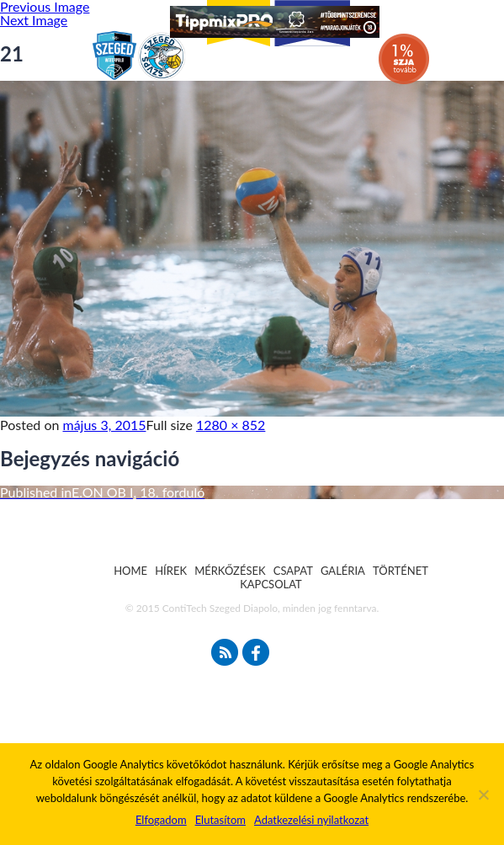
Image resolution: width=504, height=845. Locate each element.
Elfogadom (161, 820)
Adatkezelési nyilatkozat (311, 820)
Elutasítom (220, 820)
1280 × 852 (231, 425)
